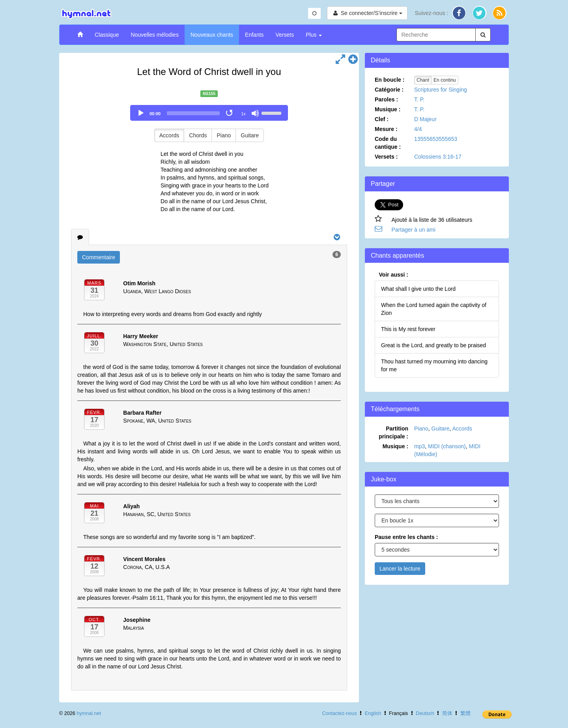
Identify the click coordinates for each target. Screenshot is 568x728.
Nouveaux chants (212, 35)
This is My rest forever (408, 329)
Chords (198, 135)
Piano (224, 135)
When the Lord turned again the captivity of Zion (434, 309)
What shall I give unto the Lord (418, 289)
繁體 (465, 713)
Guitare (250, 135)
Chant (423, 80)
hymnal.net (89, 713)
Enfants (254, 35)
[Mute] (255, 113)
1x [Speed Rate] (243, 114)
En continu (445, 80)
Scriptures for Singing (441, 90)
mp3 (419, 446)
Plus (314, 35)
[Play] (141, 113)
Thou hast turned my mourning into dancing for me (434, 365)
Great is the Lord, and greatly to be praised (433, 345)
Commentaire (99, 257)
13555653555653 (436, 139)
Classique (107, 35)
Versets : (386, 157)
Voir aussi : (394, 275)
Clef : (382, 119)
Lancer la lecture (400, 569)
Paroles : (386, 99)
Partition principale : (393, 432)
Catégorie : (389, 90)
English (373, 713)
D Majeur (425, 119)
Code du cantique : (388, 143)
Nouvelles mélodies (154, 35)
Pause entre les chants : (406, 537)
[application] (209, 113)
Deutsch (425, 713)
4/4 (418, 129)
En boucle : (390, 80)
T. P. (419, 99)
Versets (285, 35)
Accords (169, 135)
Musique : (388, 109)
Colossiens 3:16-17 (438, 157)
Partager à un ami (414, 230)
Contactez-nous (339, 713)
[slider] (193, 113)
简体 (447, 713)
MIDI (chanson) (447, 446)
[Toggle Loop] (230, 113)
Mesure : (386, 129)
